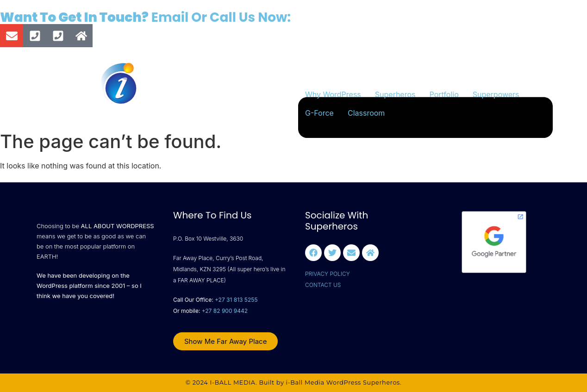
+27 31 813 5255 (236, 300)
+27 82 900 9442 (225, 311)
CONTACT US (323, 285)
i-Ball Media (305, 383)
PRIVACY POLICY (328, 274)
